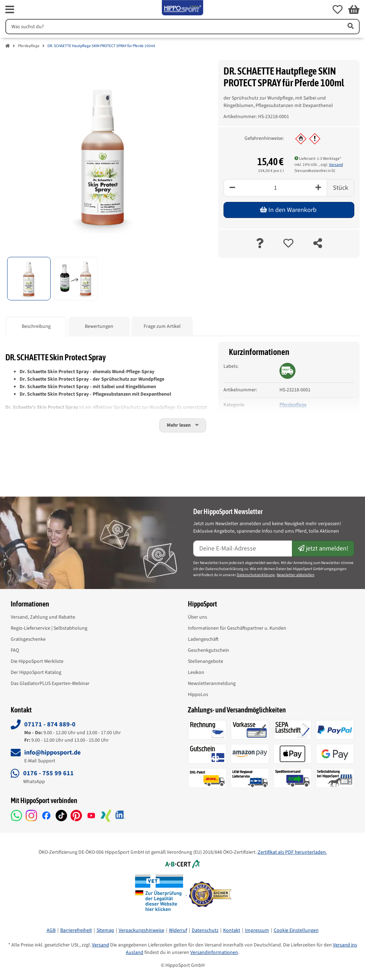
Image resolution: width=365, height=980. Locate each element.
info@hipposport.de (52, 753)
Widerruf (178, 930)
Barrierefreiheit (76, 930)
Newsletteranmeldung (212, 684)
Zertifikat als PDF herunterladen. (292, 852)
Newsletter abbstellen (295, 575)
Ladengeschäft (203, 639)
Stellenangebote (205, 661)
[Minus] (232, 188)
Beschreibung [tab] (36, 326)
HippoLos (198, 695)
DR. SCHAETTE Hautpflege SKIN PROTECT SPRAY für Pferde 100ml (101, 46)
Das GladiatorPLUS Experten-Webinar (50, 684)
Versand (336, 165)
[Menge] (275, 188)
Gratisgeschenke (28, 639)
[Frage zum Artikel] (260, 244)
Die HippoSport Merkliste (37, 661)
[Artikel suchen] (350, 27)
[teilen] (318, 244)
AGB (51, 930)
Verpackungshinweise (142, 930)
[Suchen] (173, 27)
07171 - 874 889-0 (50, 724)
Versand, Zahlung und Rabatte (43, 617)
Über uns (197, 617)
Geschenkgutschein (209, 650)
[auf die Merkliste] (288, 244)
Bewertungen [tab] (99, 326)
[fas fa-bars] (10, 10)
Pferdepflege (29, 46)
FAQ (15, 650)
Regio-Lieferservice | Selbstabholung (49, 628)
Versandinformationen (214, 953)
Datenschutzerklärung (256, 575)
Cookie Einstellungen (296, 930)
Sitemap (105, 930)
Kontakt (232, 930)
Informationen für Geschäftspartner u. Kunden (237, 628)
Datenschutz (205, 930)
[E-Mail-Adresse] (243, 549)
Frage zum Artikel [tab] (162, 326)
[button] (338, 10)
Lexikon (196, 672)
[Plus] (318, 188)
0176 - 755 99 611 (48, 773)
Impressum (257, 930)
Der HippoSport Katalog (36, 672)
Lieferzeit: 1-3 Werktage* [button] (318, 159)
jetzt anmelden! (323, 549)
